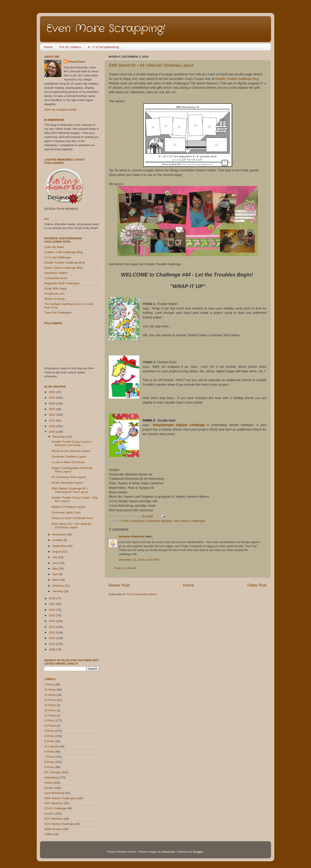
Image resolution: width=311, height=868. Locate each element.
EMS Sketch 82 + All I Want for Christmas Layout (151, 65)
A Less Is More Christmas (68, 462)
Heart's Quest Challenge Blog (63, 268)
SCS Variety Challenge (59, 824)
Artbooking (138, 521)
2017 (52, 604)
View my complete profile (60, 110)
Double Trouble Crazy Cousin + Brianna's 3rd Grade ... (72, 443)
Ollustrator (169, 852)
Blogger (198, 852)
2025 (52, 398)
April (56, 574)
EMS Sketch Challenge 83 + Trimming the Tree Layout (70, 490)
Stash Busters (53, 829)
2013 (52, 627)
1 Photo (49, 684)
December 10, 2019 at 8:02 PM (139, 560)
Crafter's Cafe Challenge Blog (63, 252)
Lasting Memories (56, 278)
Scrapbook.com (54, 294)
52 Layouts (51, 746)
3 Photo (49, 731)
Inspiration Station (56, 273)
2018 (52, 598)
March (57, 580)
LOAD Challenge (55, 808)
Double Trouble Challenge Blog (64, 263)
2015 (52, 615)
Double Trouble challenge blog (237, 79)
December (59, 437)
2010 (52, 644)
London (49, 814)
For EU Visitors (70, 47)
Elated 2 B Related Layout (69, 507)
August (57, 552)
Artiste (48, 783)
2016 (52, 610)
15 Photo (50, 716)
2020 (52, 426)
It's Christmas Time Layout (69, 477)
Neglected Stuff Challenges (62, 283)
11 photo (50, 695)
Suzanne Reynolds (132, 536)
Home (48, 47)
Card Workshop (54, 793)
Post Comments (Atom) (142, 594)
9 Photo (49, 767)
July (55, 557)
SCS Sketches (54, 819)
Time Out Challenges (58, 313)
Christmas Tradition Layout (69, 457)
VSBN (48, 834)
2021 (52, 421)
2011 (52, 638)
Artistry (49, 788)
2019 (52, 432)
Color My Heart (54, 247)
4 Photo (49, 736)
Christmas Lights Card (66, 512)
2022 (52, 415)
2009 (52, 649)
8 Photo (49, 762)
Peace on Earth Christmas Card (72, 518)
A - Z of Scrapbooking (103, 47)
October (58, 540)
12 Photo (50, 700)
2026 (52, 392)
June (56, 563)
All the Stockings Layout (67, 483)
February (59, 586)
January (58, 591)
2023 (52, 409)
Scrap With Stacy (56, 288)
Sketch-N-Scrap (55, 299)
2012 (52, 632)
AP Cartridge (53, 772)
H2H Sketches (54, 803)
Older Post (257, 585)
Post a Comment (125, 568)
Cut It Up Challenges (58, 257)
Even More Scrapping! (106, 29)
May (55, 569)
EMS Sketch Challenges (189, 521)
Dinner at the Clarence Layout (71, 451)
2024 (52, 403)
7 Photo (124, 521)
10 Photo (50, 690)
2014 (52, 621)
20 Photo (50, 726)
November (59, 534)
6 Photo (49, 752)
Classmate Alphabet (159, 521)
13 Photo (50, 705)
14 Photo (50, 710)
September (60, 546)
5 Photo (49, 741)
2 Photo (49, 720)
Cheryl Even (76, 62)
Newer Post (119, 585)
